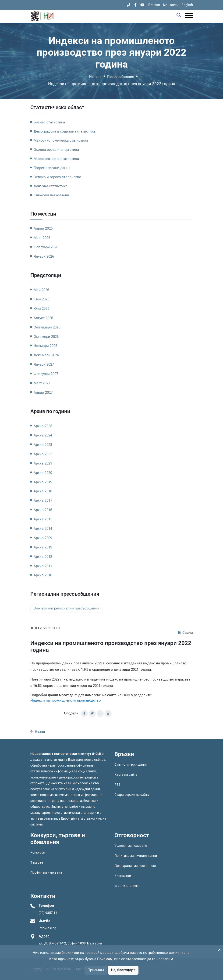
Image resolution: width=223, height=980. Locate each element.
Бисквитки (123, 876)
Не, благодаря (123, 970)
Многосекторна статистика (56, 159)
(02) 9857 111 (49, 913)
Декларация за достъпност (135, 866)
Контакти (171, 5)
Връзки (154, 5)
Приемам (96, 970)
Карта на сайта (126, 775)
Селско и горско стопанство (57, 177)
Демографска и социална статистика (65, 131)
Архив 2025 (43, 426)
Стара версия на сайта (132, 795)
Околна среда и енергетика (56, 150)
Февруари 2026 (46, 247)
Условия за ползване (131, 846)
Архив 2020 (43, 473)
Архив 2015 (43, 519)
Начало (95, 77)
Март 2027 (42, 383)
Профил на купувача (46, 872)
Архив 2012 (43, 557)
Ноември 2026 (45, 346)
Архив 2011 (43, 566)
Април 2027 (43, 393)
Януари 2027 (44, 364)
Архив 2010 (43, 575)
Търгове (37, 862)
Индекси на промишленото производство (66, 700)
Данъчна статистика (51, 186)
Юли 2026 (41, 309)
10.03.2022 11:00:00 (46, 628)
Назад (38, 731)
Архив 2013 (43, 547)
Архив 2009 (43, 538)
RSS (117, 785)
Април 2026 (43, 228)
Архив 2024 (43, 435)
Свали (185, 633)
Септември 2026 (47, 327)
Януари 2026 (44, 256)
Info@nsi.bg (47, 928)
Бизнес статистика (49, 122)
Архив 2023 (43, 445)
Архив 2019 (43, 482)
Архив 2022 (43, 454)
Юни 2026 (41, 299)
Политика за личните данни (136, 856)
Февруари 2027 (46, 374)
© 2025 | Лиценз (126, 886)
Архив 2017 (43, 501)
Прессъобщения (121, 77)
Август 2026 (43, 318)
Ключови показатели (51, 195)
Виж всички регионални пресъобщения (66, 608)
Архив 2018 (43, 491)
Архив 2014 (43, 529)
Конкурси (38, 852)
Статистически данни (131, 764)
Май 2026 (41, 290)
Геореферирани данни (52, 168)
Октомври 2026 (46, 337)
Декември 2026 (46, 355)
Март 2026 (42, 238)
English (187, 5)
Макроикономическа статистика (61, 141)
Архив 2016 (43, 510)
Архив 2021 (43, 463)
